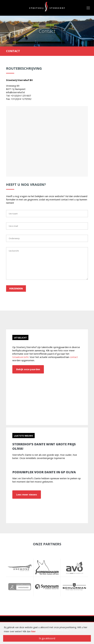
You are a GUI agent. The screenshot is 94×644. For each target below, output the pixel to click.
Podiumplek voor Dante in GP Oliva (44, 472)
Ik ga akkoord (47, 638)
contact (74, 357)
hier (33, 631)
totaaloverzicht (20, 357)
